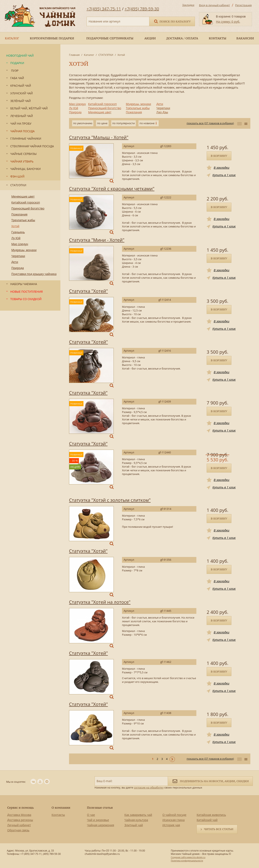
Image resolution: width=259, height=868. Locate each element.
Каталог (89, 55)
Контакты (58, 815)
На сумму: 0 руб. (228, 21)
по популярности (124, 123)
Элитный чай (134, 825)
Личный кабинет (19, 825)
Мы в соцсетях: (16, 782)
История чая (171, 825)
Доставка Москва (19, 815)
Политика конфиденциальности (187, 861)
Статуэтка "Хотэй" (88, 393)
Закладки (188, 5)
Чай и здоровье (98, 820)
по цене (102, 123)
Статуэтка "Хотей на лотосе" (100, 602)
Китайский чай (207, 820)
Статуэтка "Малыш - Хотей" (99, 137)
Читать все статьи (219, 829)
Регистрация (243, 5)
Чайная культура (136, 820)
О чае (91, 815)
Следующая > (172, 759)
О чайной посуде (174, 815)
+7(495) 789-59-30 (142, 9)
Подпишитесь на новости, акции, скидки (210, 781)
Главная (74, 55)
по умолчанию (83, 123)
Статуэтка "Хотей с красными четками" (112, 188)
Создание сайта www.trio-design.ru (188, 857)
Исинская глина (173, 820)
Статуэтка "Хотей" (88, 291)
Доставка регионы (20, 820)
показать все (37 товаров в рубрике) (210, 123)
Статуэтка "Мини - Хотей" (97, 240)
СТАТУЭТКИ (106, 55)
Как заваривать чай (138, 815)
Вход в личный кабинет (214, 5)
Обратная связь (18, 830)
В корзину (219, 156)
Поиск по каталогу (172, 21)
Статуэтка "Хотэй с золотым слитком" (110, 500)
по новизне (147, 123)
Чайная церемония (101, 825)
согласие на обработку (149, 787)
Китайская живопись (211, 815)
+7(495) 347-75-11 (104, 9)
